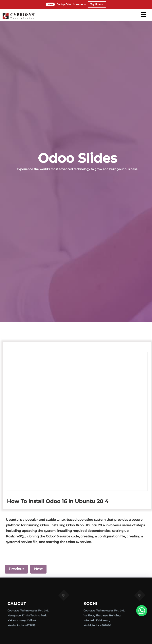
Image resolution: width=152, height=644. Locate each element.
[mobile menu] (143, 14)
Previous (16, 569)
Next (38, 569)
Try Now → (97, 4)
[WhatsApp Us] (142, 611)
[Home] (19, 19)
